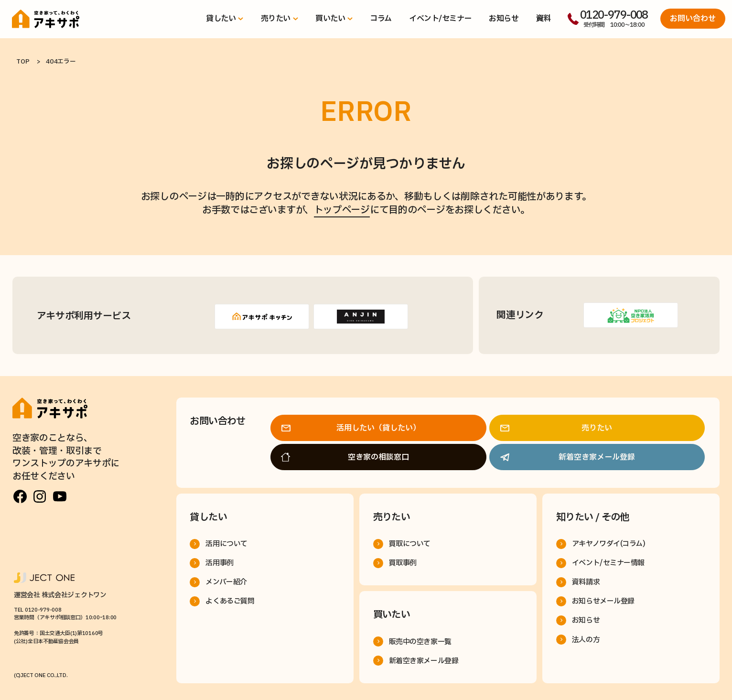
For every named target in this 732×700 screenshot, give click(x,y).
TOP (23, 62)
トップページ (342, 210)
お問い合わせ (693, 19)
